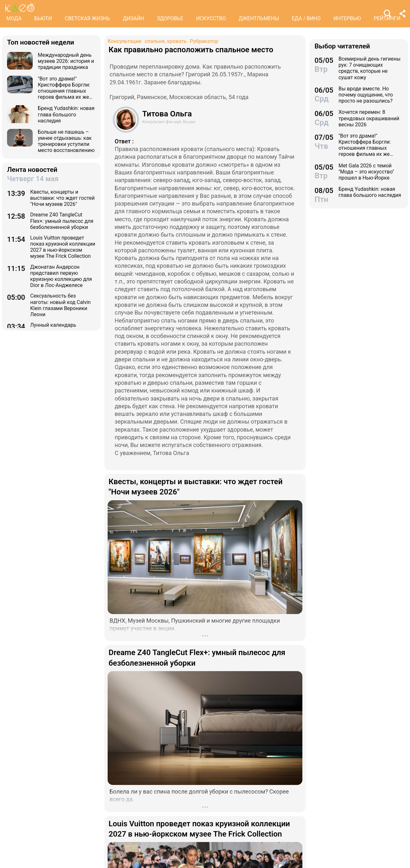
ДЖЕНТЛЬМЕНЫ (259, 18)
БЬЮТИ (43, 18)
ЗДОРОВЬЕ (170, 18)
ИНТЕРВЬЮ (347, 18)
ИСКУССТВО (211, 18)
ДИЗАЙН (133, 18)
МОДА (14, 18)
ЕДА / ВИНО (306, 18)
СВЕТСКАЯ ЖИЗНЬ (87, 18)
